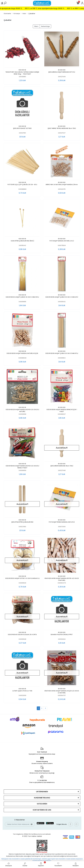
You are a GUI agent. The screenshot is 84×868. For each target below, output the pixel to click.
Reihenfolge (45, 26)
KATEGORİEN (42, 804)
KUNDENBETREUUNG (42, 798)
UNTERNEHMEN (42, 792)
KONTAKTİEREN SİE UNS (42, 810)
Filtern (36, 26)
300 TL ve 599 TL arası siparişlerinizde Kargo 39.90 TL (52, 8)
